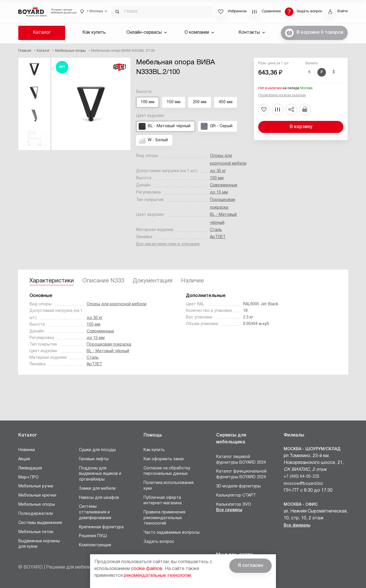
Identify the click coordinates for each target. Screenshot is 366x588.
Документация (153, 281)
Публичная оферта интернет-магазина (163, 501)
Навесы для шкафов (99, 498)
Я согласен (250, 566)
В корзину (301, 127)
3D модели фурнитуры (238, 486)
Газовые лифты (94, 459)
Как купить (94, 33)
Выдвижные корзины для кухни (39, 544)
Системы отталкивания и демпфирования (95, 512)
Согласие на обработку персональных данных (167, 471)
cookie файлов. (147, 569)
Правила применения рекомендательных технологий (164, 518)
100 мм (217, 178)
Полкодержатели (36, 514)
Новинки (27, 450)
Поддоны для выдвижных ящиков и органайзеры (100, 474)
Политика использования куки (169, 486)
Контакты (252, 33)
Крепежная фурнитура (101, 527)
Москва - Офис (301, 505)
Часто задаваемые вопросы (172, 533)
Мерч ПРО (28, 478)
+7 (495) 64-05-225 (302, 477)
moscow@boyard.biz (303, 484)
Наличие (192, 281)
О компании (199, 33)
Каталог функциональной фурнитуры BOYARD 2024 (241, 474)
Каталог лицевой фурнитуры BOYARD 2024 (241, 460)
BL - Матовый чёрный (108, 351)
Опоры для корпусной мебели (117, 304)
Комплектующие (95, 545)
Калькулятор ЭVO (234, 505)
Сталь (216, 230)
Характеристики (52, 281)
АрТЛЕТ (218, 237)
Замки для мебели (97, 489)
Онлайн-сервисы (147, 33)
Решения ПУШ (93, 536)
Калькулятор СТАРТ (236, 496)
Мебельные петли (36, 532)
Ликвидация (30, 468)
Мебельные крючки (37, 496)
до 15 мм (219, 193)
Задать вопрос (159, 542)
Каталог (42, 33)
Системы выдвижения (40, 523)
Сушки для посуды (97, 450)
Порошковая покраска (109, 345)
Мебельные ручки (36, 486)
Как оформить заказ (164, 459)
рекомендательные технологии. (158, 576)
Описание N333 (103, 281)
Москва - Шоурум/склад (312, 449)
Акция (24, 459)
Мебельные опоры (37, 505)
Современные (224, 185)
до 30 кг (218, 171)
